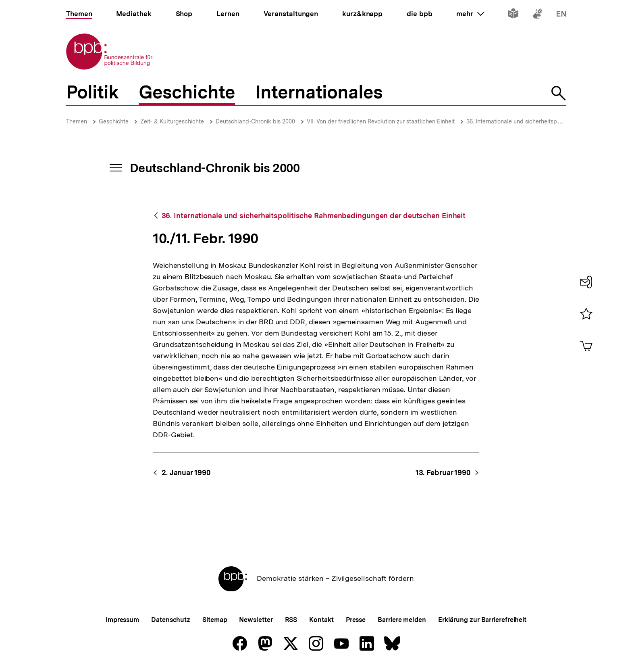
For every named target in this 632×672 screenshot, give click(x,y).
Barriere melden (402, 620)
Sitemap (215, 620)
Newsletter (256, 620)
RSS (291, 620)
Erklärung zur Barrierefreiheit (482, 620)
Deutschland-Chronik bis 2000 (255, 121)
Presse (356, 620)
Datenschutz (171, 620)
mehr (470, 14)
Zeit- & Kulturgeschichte (172, 121)
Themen (77, 121)
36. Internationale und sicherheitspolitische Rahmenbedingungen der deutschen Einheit (314, 216)
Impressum (122, 620)
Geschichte (114, 121)
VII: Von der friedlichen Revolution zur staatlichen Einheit (381, 121)
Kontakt (321, 620)
